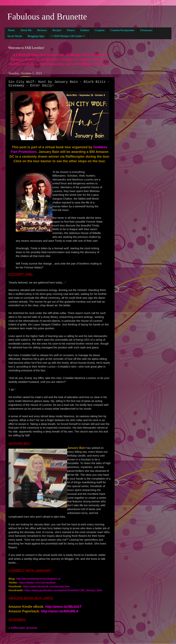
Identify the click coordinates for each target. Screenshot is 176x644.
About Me (26, 30)
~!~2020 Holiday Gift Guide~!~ (68, 36)
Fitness (71, 30)
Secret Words (15, 36)
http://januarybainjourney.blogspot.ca (38, 579)
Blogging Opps (36, 36)
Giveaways (146, 30)
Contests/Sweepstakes (122, 30)
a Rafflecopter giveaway (23, 628)
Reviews (42, 30)
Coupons (100, 30)
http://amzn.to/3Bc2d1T (63, 607)
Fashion (85, 30)
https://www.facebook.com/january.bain (46, 586)
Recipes (57, 30)
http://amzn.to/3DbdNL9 (59, 611)
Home (11, 30)
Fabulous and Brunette (47, 16)
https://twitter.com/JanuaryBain (37, 583)
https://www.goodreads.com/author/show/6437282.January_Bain (63, 590)
